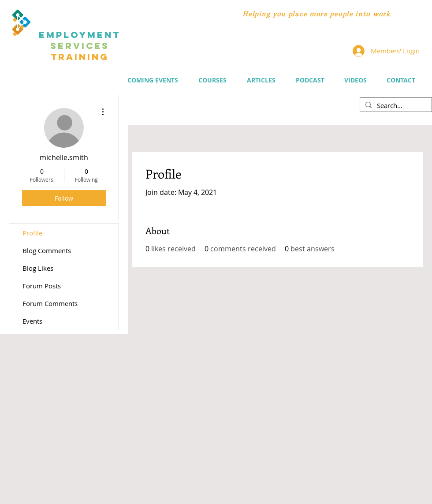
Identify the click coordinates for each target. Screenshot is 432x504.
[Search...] (395, 105)
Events (32, 321)
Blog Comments (47, 250)
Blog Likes (38, 268)
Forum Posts (42, 286)
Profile (32, 233)
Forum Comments (50, 303)
